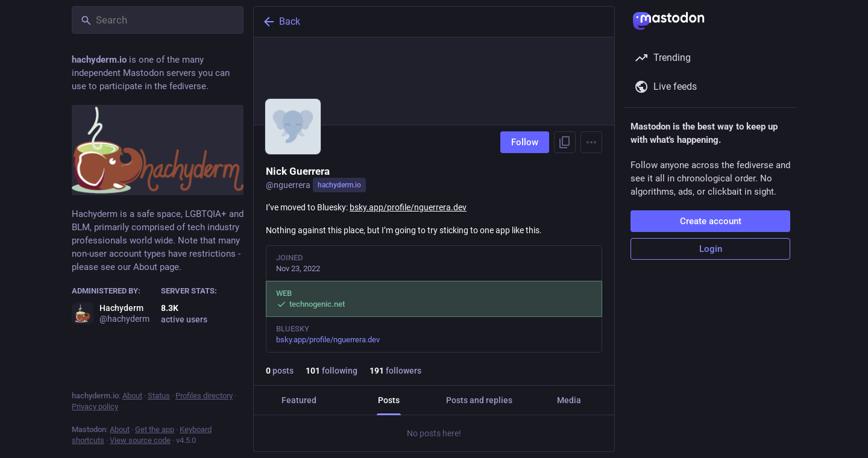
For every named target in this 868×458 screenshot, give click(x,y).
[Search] (158, 20)
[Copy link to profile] (565, 142)
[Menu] (591, 142)
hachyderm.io (339, 185)
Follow (525, 142)
